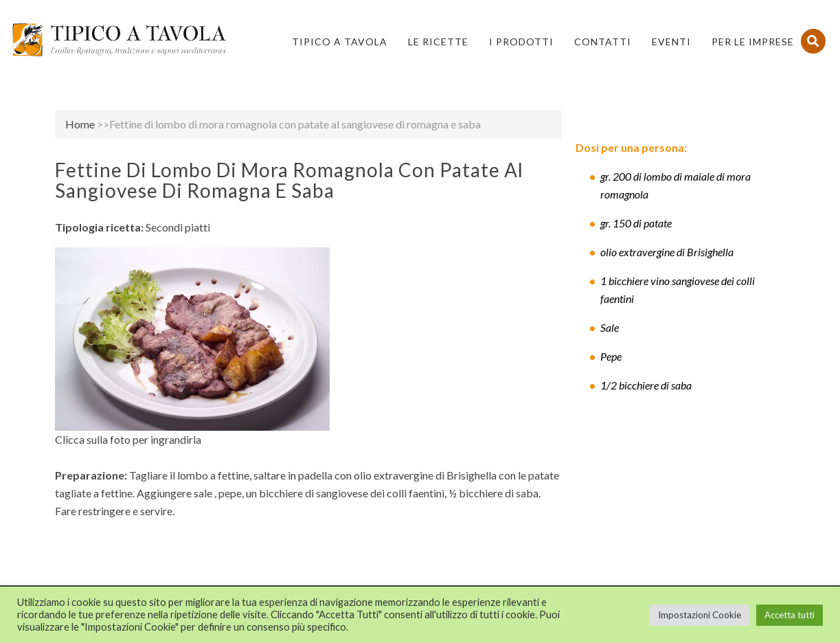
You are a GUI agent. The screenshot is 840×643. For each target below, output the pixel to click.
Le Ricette (438, 42)
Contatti (603, 42)
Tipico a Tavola (340, 42)
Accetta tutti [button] (790, 615)
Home (80, 124)
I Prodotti (521, 42)
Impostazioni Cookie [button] (700, 615)
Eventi (671, 42)
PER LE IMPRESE (753, 42)
